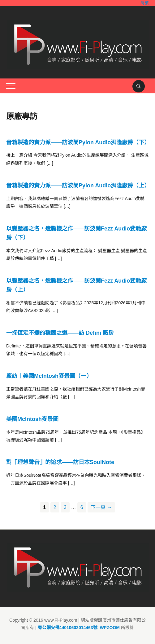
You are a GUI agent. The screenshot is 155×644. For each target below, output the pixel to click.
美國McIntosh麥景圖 (32, 419)
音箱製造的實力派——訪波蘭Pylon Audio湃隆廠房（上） (78, 186)
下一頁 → (101, 507)
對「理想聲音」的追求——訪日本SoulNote (60, 462)
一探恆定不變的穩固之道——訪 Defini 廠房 (60, 333)
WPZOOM (110, 628)
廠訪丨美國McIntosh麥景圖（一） (49, 376)
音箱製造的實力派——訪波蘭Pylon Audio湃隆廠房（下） (78, 142)
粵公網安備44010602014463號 (68, 628)
